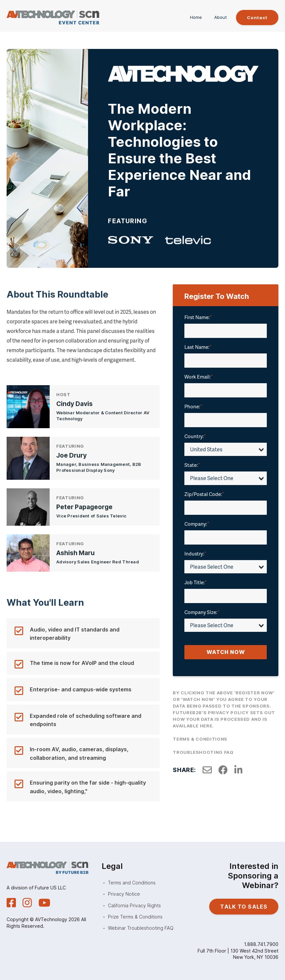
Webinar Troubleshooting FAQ (141, 928)
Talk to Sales (244, 907)
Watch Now (226, 653)
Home (192, 18)
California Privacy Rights (134, 905)
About (216, 18)
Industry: (195, 554)
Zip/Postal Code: (204, 494)
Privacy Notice (124, 894)
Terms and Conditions (132, 883)
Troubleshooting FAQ (203, 753)
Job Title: (196, 583)
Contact (255, 18)
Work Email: (199, 377)
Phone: (193, 407)
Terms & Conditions (200, 740)
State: (192, 466)
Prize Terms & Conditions (135, 917)
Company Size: (202, 613)
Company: (197, 524)
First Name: (198, 318)
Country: (195, 437)
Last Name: (198, 347)
